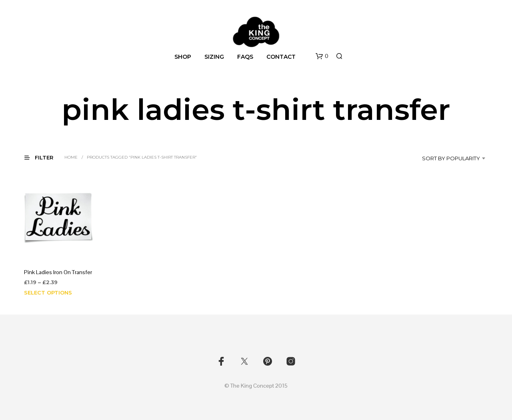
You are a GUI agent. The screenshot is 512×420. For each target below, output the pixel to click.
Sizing (214, 57)
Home (71, 157)
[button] (322, 56)
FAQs (245, 57)
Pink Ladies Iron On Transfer (58, 273)
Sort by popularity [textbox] (451, 158)
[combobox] (447, 158)
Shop (183, 57)
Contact (281, 57)
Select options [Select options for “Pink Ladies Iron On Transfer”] (48, 293)
